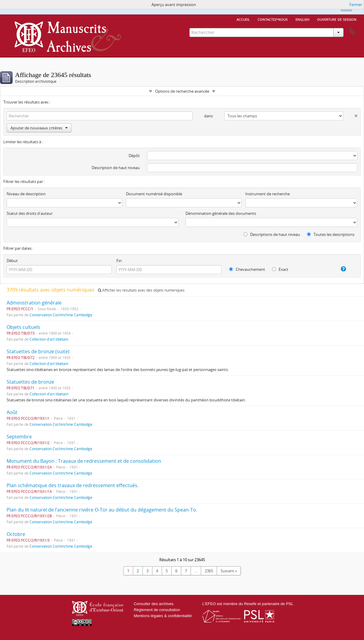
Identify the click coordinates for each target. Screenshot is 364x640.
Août (12, 412)
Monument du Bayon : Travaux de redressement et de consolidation (84, 461)
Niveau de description (26, 194)
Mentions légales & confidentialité (163, 616)
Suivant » (229, 571)
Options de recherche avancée (182, 91)
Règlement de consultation (157, 610)
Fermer (356, 5)
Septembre (19, 437)
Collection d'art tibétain (49, 339)
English (302, 19)
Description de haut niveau (116, 168)
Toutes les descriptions (331, 234)
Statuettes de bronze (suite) (38, 351)
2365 (209, 571)
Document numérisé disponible (154, 194)
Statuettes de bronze (30, 382)
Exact (280, 269)
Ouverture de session (337, 19)
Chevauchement (247, 269)
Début (12, 261)
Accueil (243, 19)
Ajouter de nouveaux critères (39, 128)
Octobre (16, 534)
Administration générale (34, 303)
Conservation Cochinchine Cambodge (61, 315)
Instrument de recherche (268, 194)
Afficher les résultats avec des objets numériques (141, 290)
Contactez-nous (273, 19)
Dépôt (134, 156)
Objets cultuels (23, 327)
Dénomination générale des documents (221, 213)
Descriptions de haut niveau (272, 234)
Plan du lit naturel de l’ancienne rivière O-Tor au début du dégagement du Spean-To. (102, 510)
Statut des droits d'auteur (30, 213)
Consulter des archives (154, 604)
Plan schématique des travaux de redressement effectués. (73, 485)
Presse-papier (352, 32)
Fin (119, 261)
